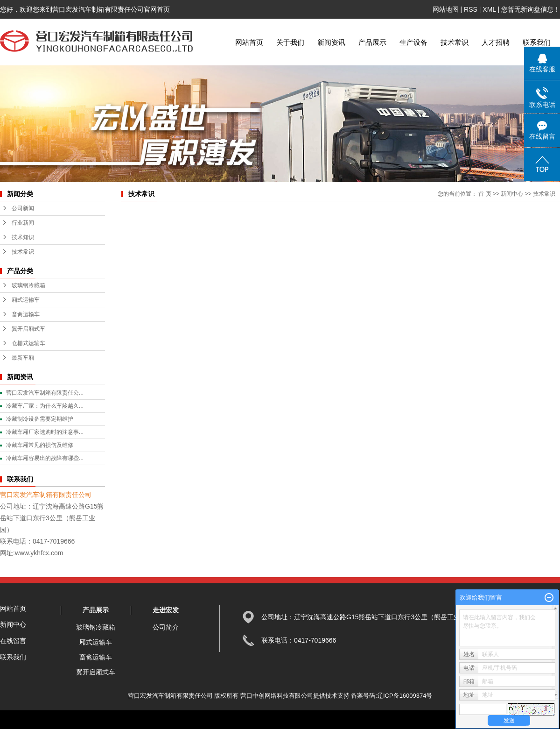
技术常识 (455, 42)
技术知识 (23, 237)
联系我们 (537, 42)
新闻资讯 (331, 42)
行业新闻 (23, 223)
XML (489, 9)
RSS (471, 9)
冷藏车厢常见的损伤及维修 (40, 445)
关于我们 (290, 42)
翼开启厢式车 (28, 329)
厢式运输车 (26, 300)
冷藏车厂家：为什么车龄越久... (45, 406)
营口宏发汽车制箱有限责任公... (45, 393)
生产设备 (413, 42)
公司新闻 (23, 208)
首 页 (485, 194)
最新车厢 (23, 358)
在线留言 (13, 641)
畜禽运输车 (26, 314)
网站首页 (249, 42)
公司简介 (166, 627)
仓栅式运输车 (28, 343)
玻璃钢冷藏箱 (28, 285)
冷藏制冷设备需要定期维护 (40, 419)
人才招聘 (496, 42)
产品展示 (372, 42)
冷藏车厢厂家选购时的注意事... (45, 432)
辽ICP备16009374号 (405, 696)
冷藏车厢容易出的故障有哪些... (45, 458)
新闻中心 (512, 194)
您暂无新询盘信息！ (531, 9)
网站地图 (446, 9)
